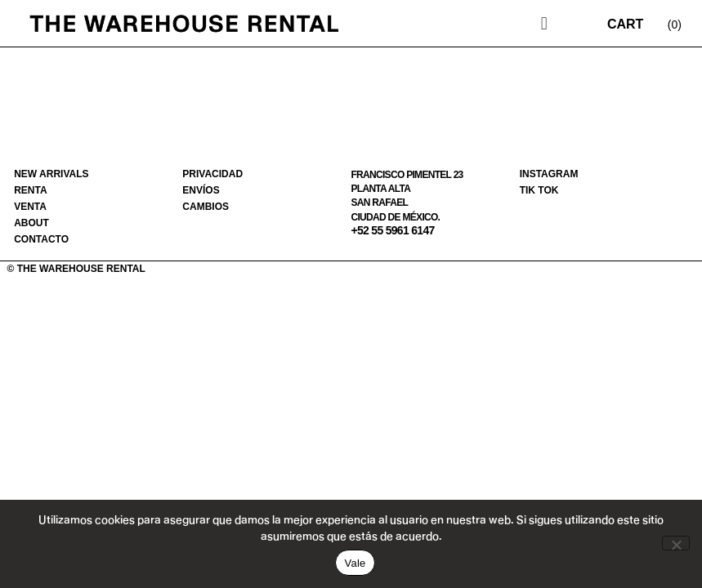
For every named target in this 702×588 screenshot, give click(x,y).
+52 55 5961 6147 (392, 230)
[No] (676, 543)
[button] (544, 23)
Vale (355, 563)
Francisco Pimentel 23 (407, 175)
